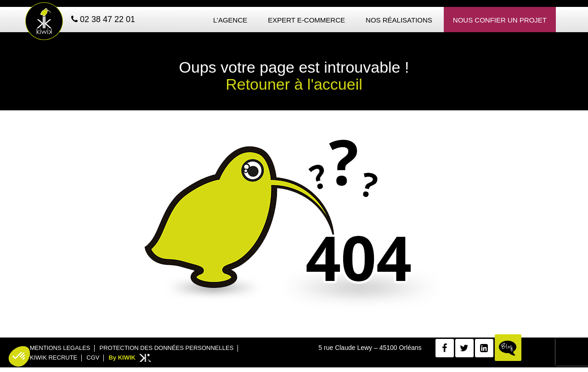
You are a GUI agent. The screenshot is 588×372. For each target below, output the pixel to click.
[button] (19, 356)
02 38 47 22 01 (103, 19)
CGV (93, 358)
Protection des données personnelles (166, 348)
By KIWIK (122, 358)
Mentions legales (60, 348)
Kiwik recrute (54, 358)
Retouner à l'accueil (294, 84)
